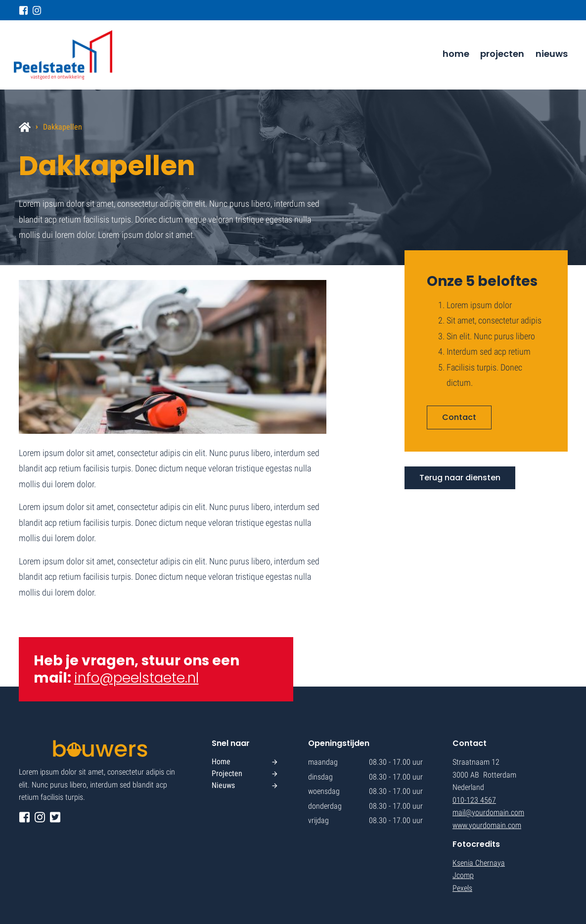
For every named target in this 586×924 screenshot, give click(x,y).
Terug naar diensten (460, 478)
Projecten (502, 54)
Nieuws (552, 54)
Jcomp (463, 875)
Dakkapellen (63, 127)
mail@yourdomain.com (488, 812)
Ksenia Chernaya (479, 863)
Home (456, 54)
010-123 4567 (474, 800)
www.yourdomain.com (487, 825)
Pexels (462, 888)
